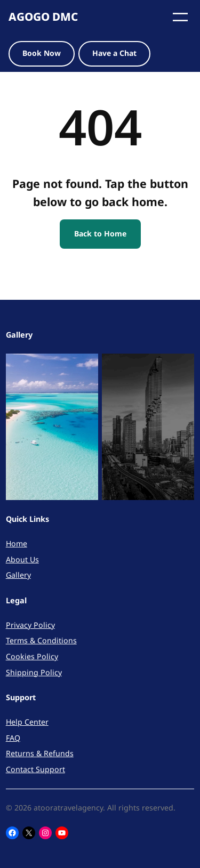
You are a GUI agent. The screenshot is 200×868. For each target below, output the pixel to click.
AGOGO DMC (43, 17)
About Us (22, 559)
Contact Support (35, 769)
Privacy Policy (30, 625)
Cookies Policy (32, 656)
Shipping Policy (34, 672)
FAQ (13, 738)
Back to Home (100, 234)
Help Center (27, 722)
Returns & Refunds (40, 753)
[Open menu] (180, 17)
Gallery (18, 575)
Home (17, 543)
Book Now (42, 53)
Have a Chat (114, 53)
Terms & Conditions (41, 640)
